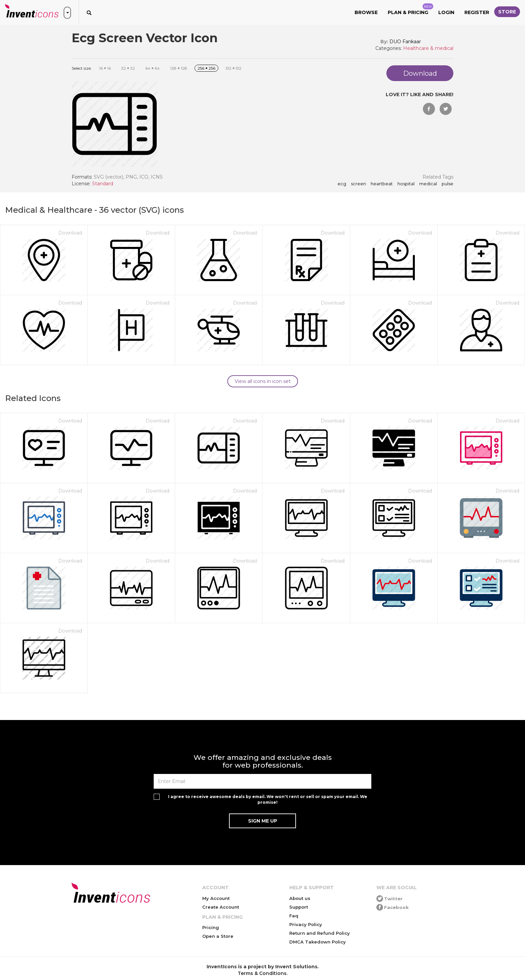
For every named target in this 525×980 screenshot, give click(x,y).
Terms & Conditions (262, 973)
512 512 (234, 68)
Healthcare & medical (428, 48)
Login (446, 12)
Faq (294, 916)
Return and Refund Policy (320, 933)
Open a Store (218, 936)
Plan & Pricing (410, 9)
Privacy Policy (306, 924)
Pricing (211, 927)
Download (70, 233)
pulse (447, 184)
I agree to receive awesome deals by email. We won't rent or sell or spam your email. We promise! (268, 799)
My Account (216, 898)
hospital (406, 184)
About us (300, 898)
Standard (103, 184)
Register (477, 12)
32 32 (128, 68)
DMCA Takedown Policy (318, 942)
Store (507, 12)
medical (428, 184)
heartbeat (382, 184)
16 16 (105, 68)
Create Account (221, 907)
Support (299, 907)
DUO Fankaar (405, 42)
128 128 (179, 68)
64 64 (153, 68)
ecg (342, 184)
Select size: (82, 68)
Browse (366, 12)
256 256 (206, 68)
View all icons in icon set (263, 381)
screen (358, 184)
